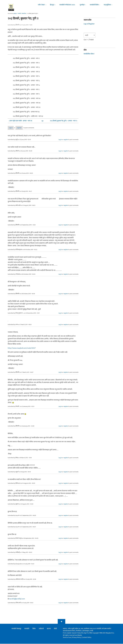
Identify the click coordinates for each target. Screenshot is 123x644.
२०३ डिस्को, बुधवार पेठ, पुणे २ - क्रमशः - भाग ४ (26, 72)
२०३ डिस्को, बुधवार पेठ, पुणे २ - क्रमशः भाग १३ (26, 112)
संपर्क (92, 631)
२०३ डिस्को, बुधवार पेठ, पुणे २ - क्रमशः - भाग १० (27, 98)
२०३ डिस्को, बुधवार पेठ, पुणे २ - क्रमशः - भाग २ (26, 63)
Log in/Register (89, 24)
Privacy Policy (77, 638)
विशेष (34, 629)
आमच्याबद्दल (86, 631)
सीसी (55, 629)
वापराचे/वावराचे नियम (69, 631)
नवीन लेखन (41, 5)
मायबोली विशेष (94, 5)
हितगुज (52, 5)
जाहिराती (41, 629)
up (42, 121)
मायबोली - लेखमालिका (22, 14)
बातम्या (49, 629)
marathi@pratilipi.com (17, 599)
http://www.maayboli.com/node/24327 (22, 348)
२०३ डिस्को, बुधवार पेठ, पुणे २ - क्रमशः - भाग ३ (26, 67)
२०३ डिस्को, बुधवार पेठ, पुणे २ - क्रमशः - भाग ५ (26, 76)
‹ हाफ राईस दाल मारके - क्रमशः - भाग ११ (20, 121)
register (24, 128)
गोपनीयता (79, 631)
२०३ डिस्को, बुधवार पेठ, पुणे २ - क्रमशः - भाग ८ (26, 90)
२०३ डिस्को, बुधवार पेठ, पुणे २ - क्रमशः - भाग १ (26, 58)
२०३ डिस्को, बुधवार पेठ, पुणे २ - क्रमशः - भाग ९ (26, 94)
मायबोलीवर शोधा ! (89, 54)
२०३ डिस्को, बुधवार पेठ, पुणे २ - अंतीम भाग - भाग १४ (28, 116)
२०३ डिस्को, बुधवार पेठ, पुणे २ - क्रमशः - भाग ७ (26, 85)
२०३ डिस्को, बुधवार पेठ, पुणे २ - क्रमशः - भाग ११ (27, 103)
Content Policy (87, 638)
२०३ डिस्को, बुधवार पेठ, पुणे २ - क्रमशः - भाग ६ (26, 81)
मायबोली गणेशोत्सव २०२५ (67, 5)
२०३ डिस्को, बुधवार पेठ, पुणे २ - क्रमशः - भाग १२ (27, 107)
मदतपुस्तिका (107, 5)
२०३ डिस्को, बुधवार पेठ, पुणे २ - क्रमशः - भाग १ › (64, 121)
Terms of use (67, 638)
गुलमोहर (82, 5)
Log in (13, 128)
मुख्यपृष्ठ (15, 14)
